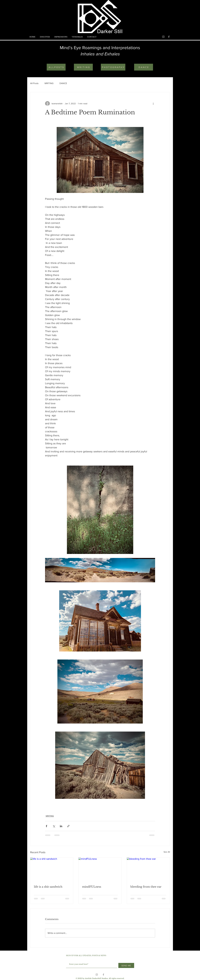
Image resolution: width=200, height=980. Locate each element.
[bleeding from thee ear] (148, 870)
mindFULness (92, 887)
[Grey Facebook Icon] (169, 37)
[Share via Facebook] (46, 826)
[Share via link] (68, 826)
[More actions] (153, 104)
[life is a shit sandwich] (52, 870)
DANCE (63, 83)
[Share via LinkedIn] (61, 826)
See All (167, 852)
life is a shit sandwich (48, 887)
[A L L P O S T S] (56, 67)
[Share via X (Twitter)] (54, 826)
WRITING (49, 83)
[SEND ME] (126, 965)
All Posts (34, 83)
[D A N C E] (144, 67)
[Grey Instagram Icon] (163, 37)
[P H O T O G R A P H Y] (113, 67)
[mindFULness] (100, 870)
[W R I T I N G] (83, 67)
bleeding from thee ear (146, 887)
